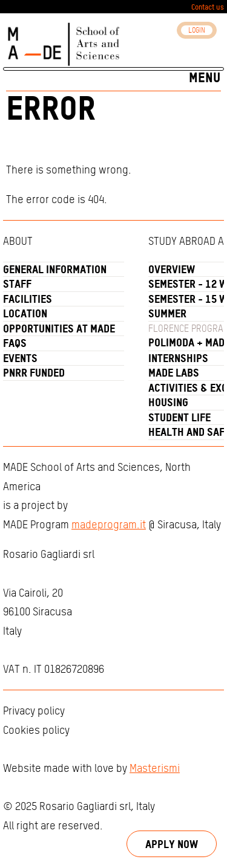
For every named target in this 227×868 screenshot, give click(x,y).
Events (20, 358)
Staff (17, 285)
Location (25, 314)
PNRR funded (34, 374)
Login (197, 30)
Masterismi (155, 769)
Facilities (28, 299)
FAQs (15, 344)
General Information (55, 270)
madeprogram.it (109, 525)
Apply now (172, 844)
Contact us (208, 7)
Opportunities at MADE (59, 329)
